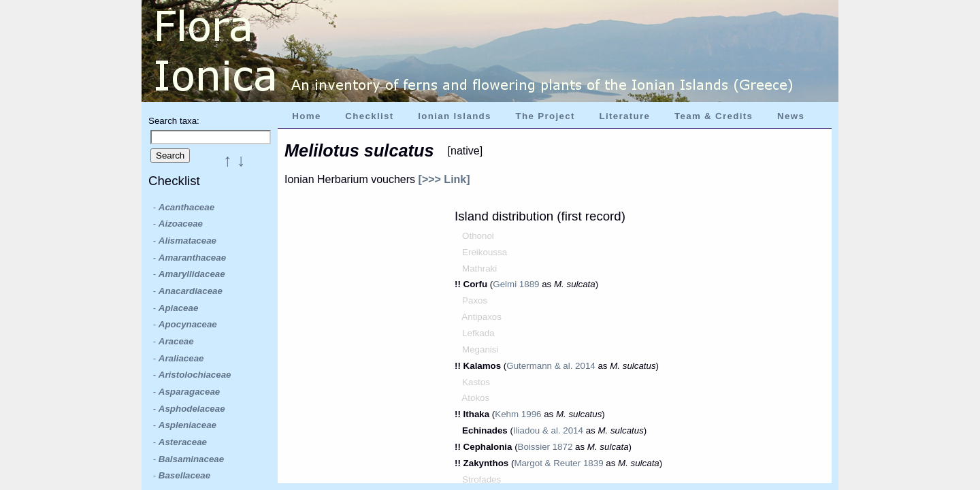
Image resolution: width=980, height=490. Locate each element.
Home (306, 116)
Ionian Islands (455, 116)
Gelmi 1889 (516, 284)
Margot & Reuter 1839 (558, 463)
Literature (624, 116)
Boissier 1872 (545, 447)
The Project (545, 116)
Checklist (369, 116)
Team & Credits (714, 116)
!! (459, 284)
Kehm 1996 (518, 414)
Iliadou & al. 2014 (548, 430)
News (791, 116)
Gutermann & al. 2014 (551, 366)
